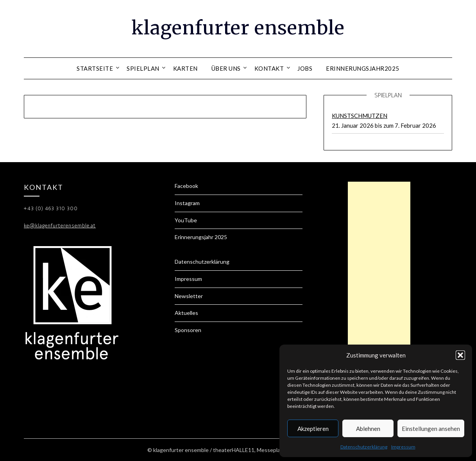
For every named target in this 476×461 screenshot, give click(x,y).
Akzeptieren (313, 429)
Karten (185, 68)
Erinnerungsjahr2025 (363, 68)
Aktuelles (186, 313)
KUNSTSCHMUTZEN (360, 116)
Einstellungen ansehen (431, 429)
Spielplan (143, 68)
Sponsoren (188, 330)
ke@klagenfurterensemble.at (60, 226)
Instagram (187, 203)
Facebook (186, 186)
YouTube (186, 220)
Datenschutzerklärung (364, 447)
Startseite (95, 68)
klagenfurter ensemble (238, 28)
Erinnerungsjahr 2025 (201, 237)
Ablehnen (368, 429)
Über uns (226, 68)
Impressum (403, 447)
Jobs (305, 68)
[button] (460, 355)
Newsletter (189, 296)
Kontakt (269, 68)
